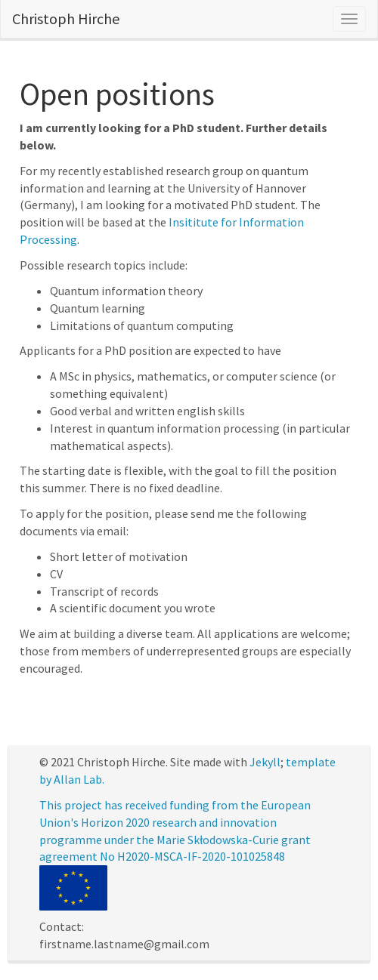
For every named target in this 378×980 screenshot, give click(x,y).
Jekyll (265, 762)
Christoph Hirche (66, 18)
